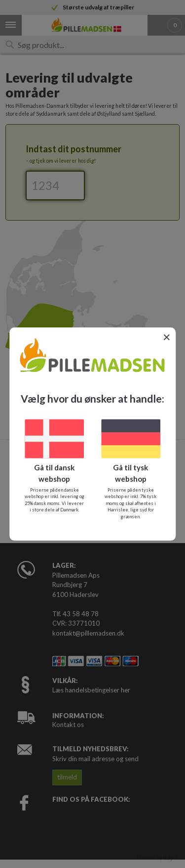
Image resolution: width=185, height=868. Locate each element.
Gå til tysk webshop (130, 473)
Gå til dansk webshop (54, 473)
